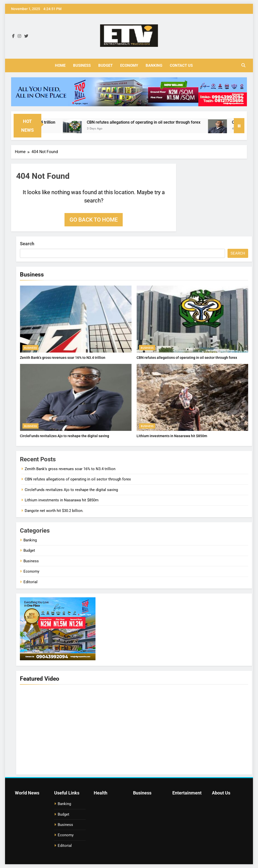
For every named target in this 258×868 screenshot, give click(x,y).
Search (27, 244)
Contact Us (181, 65)
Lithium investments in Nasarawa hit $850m (172, 436)
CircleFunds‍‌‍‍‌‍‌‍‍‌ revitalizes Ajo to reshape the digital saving (64, 436)
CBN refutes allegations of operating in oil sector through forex (148, 122)
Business (82, 65)
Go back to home (94, 220)
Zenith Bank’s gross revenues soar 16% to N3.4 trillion (63, 358)
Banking (154, 65)
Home (60, 65)
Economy (129, 65)
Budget (105, 65)
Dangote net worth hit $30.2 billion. (54, 511)
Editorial (30, 582)
